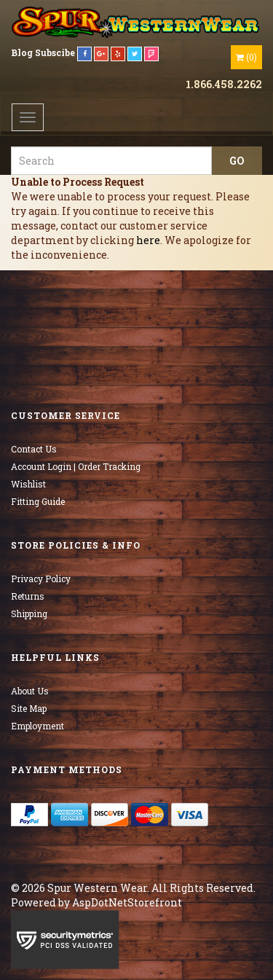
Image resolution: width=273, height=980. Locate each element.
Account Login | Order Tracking (76, 466)
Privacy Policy (41, 579)
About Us (30, 691)
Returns (28, 596)
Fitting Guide (38, 501)
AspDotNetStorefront (127, 902)
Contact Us (34, 449)
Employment (37, 726)
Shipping (29, 614)
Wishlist (28, 484)
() (246, 57)
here (148, 240)
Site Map (29, 708)
